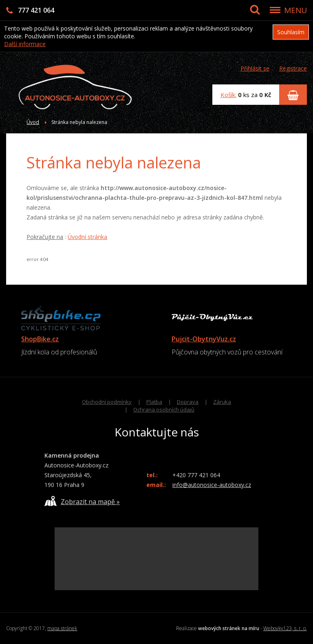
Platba (154, 402)
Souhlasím (291, 32)
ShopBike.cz (40, 339)
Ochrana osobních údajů (164, 409)
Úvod (33, 122)
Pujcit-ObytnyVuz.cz (204, 339)
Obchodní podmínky (107, 402)
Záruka (222, 402)
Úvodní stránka (87, 237)
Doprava (188, 402)
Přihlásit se (255, 68)
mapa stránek (62, 628)
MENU (295, 10)
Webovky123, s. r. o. (285, 628)
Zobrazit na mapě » (82, 501)
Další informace (25, 44)
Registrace (293, 68)
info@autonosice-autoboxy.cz (212, 485)
